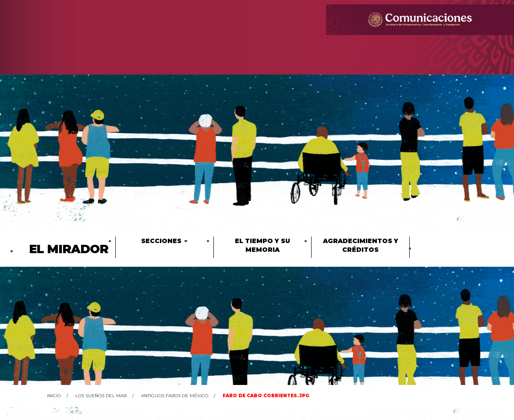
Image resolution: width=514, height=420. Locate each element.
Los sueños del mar (101, 396)
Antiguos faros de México (175, 396)
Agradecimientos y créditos (361, 245)
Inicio (54, 396)
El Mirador (69, 249)
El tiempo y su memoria (262, 245)
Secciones (164, 241)
